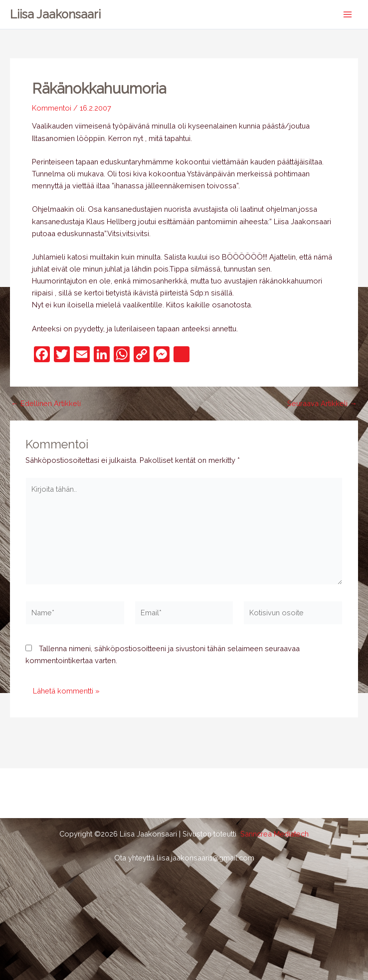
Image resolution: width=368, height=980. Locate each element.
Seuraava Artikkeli (322, 404)
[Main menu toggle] (348, 14)
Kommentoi (52, 108)
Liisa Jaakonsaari (55, 14)
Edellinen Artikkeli (46, 404)
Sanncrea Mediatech (275, 834)
